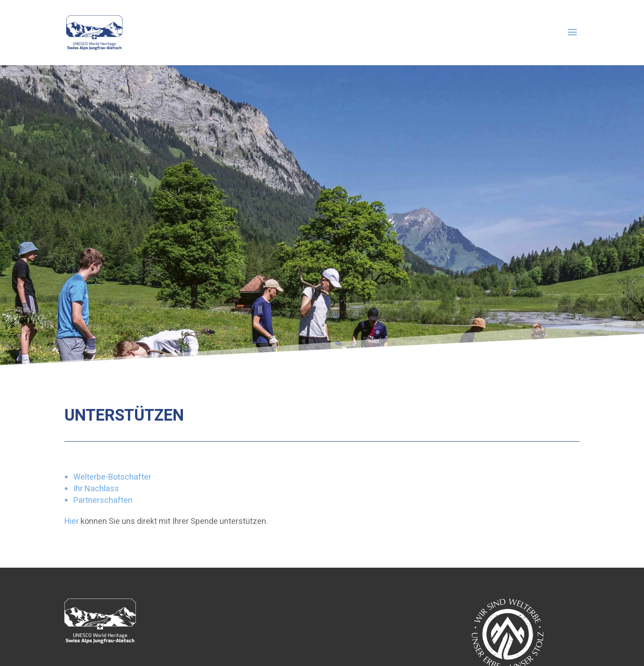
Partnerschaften (103, 500)
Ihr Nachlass (96, 489)
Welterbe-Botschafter (112, 477)
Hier (72, 521)
